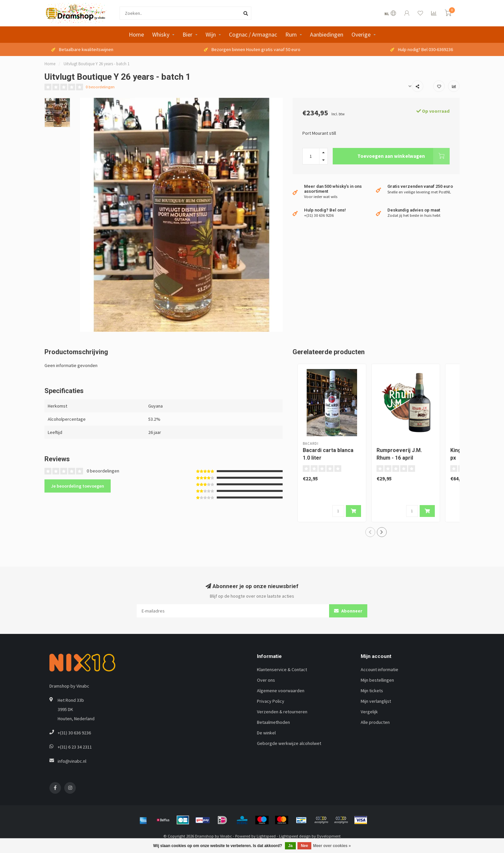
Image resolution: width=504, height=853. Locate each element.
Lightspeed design (295, 836)
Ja (290, 846)
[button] (370, 532)
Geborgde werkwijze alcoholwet (289, 743)
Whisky (161, 34)
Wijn (211, 34)
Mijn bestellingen (377, 680)
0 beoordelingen (100, 87)
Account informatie (379, 669)
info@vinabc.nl (72, 761)
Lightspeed (266, 836)
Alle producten (375, 722)
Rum (291, 34)
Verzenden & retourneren (282, 712)
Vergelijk (369, 712)
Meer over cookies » (332, 846)
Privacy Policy (271, 701)
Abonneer (348, 611)
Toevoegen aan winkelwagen (404, 156)
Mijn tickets (372, 691)
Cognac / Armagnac (253, 34)
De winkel (266, 733)
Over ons (266, 680)
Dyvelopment (329, 836)
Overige (361, 34)
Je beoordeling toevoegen (78, 486)
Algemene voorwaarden (281, 691)
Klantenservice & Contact (282, 669)
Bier (187, 34)
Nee (304, 846)
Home (136, 34)
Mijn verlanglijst (376, 701)
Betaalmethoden (273, 722)
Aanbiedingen (327, 34)
